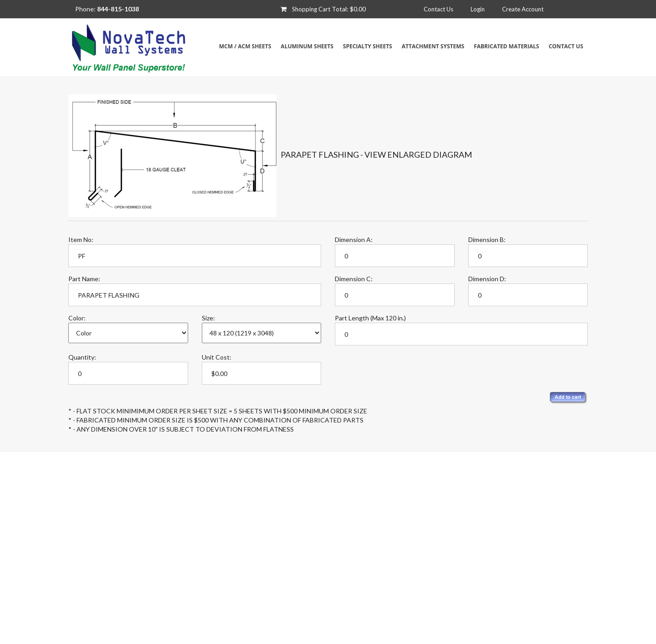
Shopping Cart (311, 9)
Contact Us (438, 9)
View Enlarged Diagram (418, 155)
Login (478, 9)
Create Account (523, 9)
